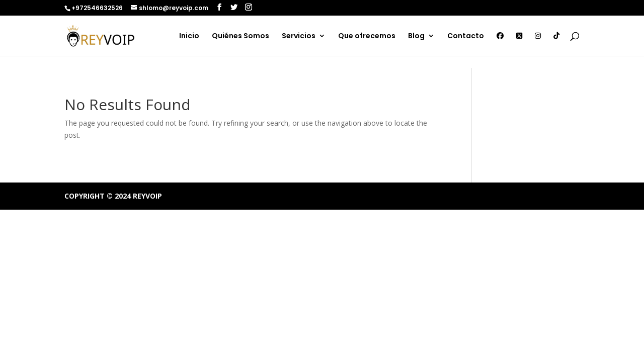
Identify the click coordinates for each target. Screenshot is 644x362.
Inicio (189, 36)
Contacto (466, 36)
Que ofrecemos (367, 36)
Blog (416, 36)
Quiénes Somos (240, 36)
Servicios (299, 36)
